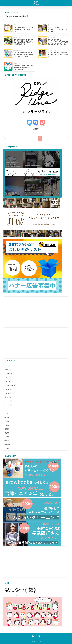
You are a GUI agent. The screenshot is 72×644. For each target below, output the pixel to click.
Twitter (29, 126)
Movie (8, 389)
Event (8, 381)
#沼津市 (6, 421)
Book (8, 370)
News (8, 397)
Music (8, 393)
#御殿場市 (7, 445)
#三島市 (6, 425)
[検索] (40, 139)
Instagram (42, 126)
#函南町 (6, 437)
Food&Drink (10, 385)
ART (8, 366)
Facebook (36, 126)
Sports (9, 405)
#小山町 (6, 448)
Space (8, 401)
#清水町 (6, 433)
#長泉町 (6, 429)
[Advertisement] (36, 310)
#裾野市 (6, 441)
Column (9, 374)
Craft (8, 377)
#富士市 (6, 417)
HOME (36, 636)
